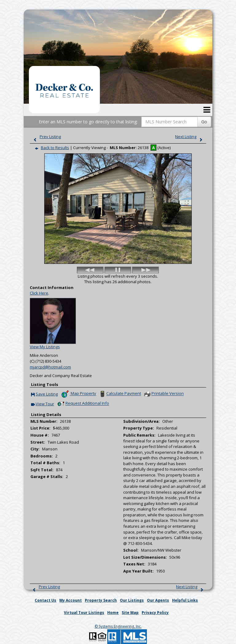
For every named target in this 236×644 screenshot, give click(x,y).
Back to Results (51, 148)
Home (113, 613)
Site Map (130, 613)
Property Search (101, 600)
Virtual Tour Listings (84, 613)
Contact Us (45, 600)
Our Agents (158, 600)
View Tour (43, 404)
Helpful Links (185, 600)
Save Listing (44, 394)
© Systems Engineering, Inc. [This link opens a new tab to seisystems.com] (118, 626)
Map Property (79, 394)
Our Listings (132, 600)
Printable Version (163, 394)
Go (204, 122)
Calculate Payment (120, 394)
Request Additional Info (83, 404)
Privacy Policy (155, 613)
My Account (71, 600)
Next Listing (190, 137)
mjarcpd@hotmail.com (50, 367)
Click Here (39, 293)
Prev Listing (46, 137)
